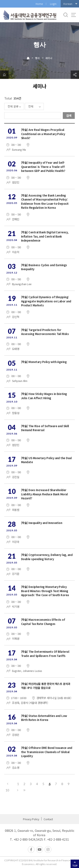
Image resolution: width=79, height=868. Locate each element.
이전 (7, 784)
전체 (31, 106)
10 (7, 790)
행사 (37, 58)
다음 (18, 790)
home (4, 75)
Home (39, 4)
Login (53, 4)
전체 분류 (13, 106)
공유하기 (75, 75)
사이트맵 (74, 15)
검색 (69, 116)
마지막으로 (24, 790)
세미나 (49, 58)
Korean (68, 4)
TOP (75, 866)
